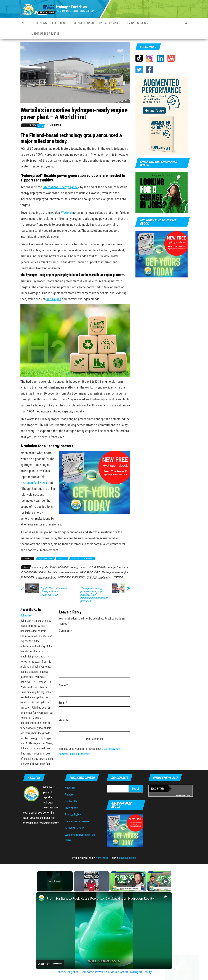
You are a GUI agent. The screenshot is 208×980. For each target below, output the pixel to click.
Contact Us (71, 801)
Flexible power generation (63, 572)
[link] (41, 898)
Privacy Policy (73, 815)
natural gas (54, 299)
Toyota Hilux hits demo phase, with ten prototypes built (54, 591)
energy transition (118, 567)
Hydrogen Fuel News (71, 7)
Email (63, 703)
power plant (27, 577)
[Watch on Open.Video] (50, 964)
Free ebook (59, 23)
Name (63, 685)
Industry (62, 558)
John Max (56, 125)
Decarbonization (59, 567)
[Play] (128, 881)
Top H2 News (38, 23)
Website (64, 720)
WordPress (102, 858)
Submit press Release (45, 34)
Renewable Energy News (82, 558)
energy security (97, 567)
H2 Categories (138, 23)
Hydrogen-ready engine (115, 572)
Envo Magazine (127, 858)
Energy (179, 795)
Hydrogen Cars (111, 23)
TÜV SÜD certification (99, 578)
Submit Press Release (77, 821)
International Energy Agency (61, 187)
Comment (66, 631)
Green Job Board (83, 23)
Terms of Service (75, 828)
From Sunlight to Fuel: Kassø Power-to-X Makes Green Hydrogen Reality (100, 898)
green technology (90, 572)
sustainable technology (71, 577)
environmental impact (33, 572)
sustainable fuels (46, 578)
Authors (69, 795)
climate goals (40, 567)
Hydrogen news (46, 558)
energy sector (78, 567)
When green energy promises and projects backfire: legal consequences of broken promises (94, 595)
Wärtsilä (66, 213)
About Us (70, 788)
